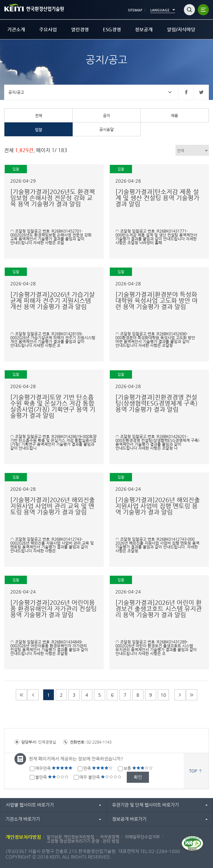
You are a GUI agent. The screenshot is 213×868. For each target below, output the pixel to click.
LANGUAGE (160, 10)
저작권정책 (110, 837)
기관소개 (16, 29)
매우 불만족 (100, 777)
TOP (193, 771)
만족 (98, 768)
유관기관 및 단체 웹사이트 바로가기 (145, 805)
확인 (138, 777)
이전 (33, 695)
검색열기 (189, 10)
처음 (21, 695)
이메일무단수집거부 (142, 837)
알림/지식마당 (181, 29)
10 (163, 695)
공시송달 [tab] (106, 129)
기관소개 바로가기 (23, 819)
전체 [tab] (39, 115)
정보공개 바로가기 (129, 819)
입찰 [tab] (39, 130)
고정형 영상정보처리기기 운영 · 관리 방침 (83, 841)
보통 (138, 768)
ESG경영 (112, 29)
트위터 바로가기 (201, 92)
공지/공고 (16, 92)
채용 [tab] (174, 115)
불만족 (52, 777)
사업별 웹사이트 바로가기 (30, 805)
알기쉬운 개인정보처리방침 (70, 837)
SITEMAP (135, 10)
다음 (180, 695)
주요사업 (48, 29)
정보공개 (144, 29)
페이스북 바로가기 (186, 92)
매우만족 (54, 768)
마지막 (192, 695)
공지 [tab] (106, 115)
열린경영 (80, 29)
